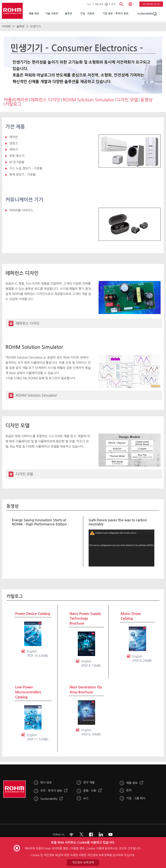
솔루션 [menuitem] (69, 14)
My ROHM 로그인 (151, 4)
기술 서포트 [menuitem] (52, 14)
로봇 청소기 (17, 156)
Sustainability (145, 14)
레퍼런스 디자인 (45, 100)
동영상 (146, 100)
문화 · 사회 (90, 791)
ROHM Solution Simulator (88, 100)
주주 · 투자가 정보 (51, 791)
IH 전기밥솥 (17, 162)
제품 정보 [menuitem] (34, 14)
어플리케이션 (16, 100)
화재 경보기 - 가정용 (22, 175)
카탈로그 (13, 104)
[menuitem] (145, 14)
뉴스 (89, 4)
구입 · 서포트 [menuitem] (87, 14)
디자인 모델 (127, 100)
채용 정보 (99, 4)
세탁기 (14, 150)
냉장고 (14, 143)
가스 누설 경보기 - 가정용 (26, 168)
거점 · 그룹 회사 (136, 798)
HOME (6, 26)
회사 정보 (46, 783)
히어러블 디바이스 (21, 210)
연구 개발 (89, 783)
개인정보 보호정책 (83, 862)
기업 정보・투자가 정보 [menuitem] (115, 14)
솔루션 (20, 26)
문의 (113, 4)
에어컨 (14, 137)
